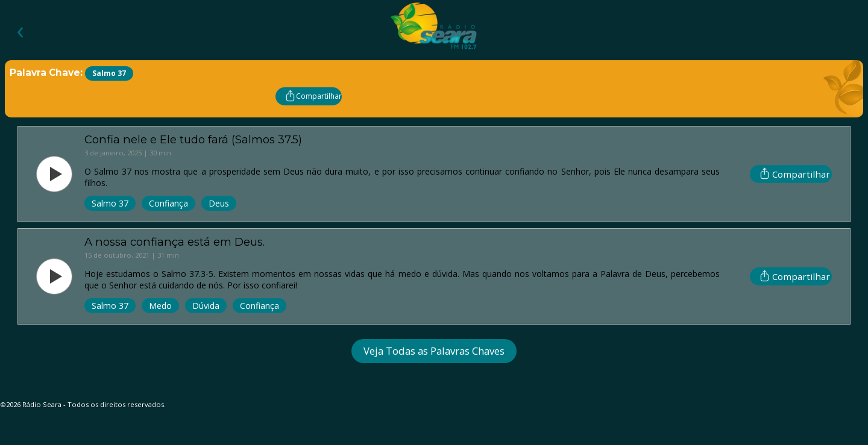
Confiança (168, 203)
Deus (219, 203)
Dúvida (206, 306)
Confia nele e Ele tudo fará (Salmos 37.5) (193, 139)
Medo (160, 306)
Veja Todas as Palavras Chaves (434, 351)
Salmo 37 (110, 203)
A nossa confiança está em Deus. (175, 242)
